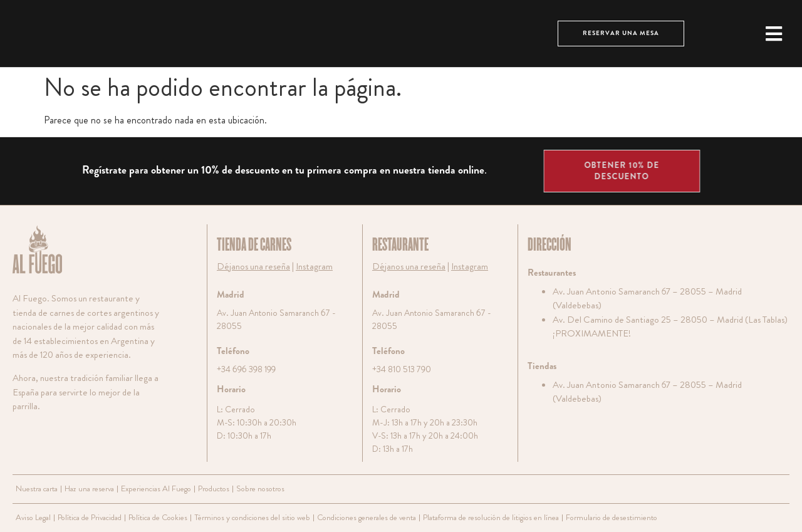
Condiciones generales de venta (360, 517)
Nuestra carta (36, 488)
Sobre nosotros (255, 488)
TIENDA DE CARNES (254, 245)
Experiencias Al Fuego (155, 488)
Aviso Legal (33, 517)
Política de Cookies (156, 517)
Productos (211, 488)
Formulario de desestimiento (601, 517)
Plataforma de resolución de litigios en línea (482, 517)
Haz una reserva (89, 488)
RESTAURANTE (400, 245)
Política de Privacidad (89, 517)
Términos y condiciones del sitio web (247, 517)
